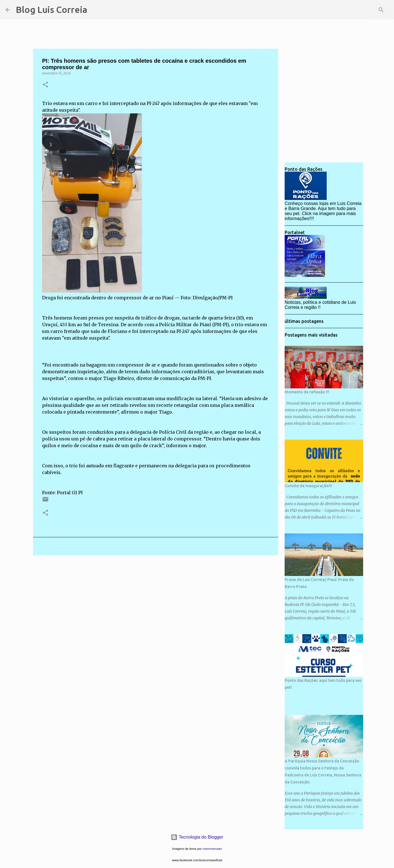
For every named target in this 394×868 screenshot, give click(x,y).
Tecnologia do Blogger (197, 837)
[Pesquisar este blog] (360, 10)
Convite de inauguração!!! (308, 486)
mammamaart (212, 849)
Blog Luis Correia (51, 10)
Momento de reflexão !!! (307, 392)
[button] (45, 85)
